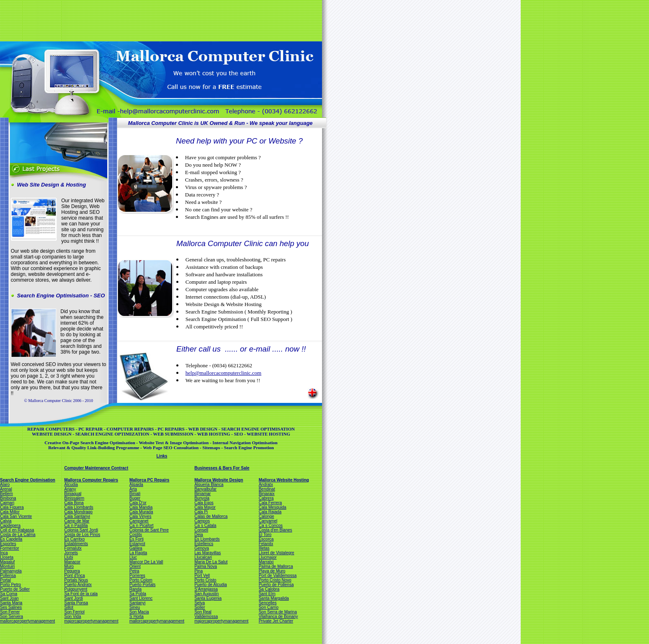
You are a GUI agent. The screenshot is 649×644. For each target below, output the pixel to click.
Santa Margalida (274, 598)
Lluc (133, 557)
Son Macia (139, 612)
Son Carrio (269, 607)
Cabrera (266, 498)
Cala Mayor (205, 507)
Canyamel (268, 521)
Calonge (266, 516)
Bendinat (267, 489)
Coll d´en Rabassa (17, 530)
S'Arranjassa (206, 589)
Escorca (266, 539)
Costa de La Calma (18, 535)
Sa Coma (9, 594)
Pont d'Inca (75, 576)
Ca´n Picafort (141, 525)
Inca (4, 553)
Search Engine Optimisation (28, 480)
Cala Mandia (141, 507)
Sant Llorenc (141, 598)
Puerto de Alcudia (211, 585)
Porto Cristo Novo (275, 580)
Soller (200, 607)
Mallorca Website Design (219, 480)
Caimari (7, 503)
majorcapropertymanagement (91, 621)
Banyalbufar (206, 489)
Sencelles (268, 603)
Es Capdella (11, 539)
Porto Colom (141, 580)
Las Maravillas (208, 553)
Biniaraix (267, 494)
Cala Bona (74, 503)
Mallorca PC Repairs (149, 480)
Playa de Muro (272, 571)
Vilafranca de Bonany (278, 616)
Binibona (8, 498)
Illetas (264, 548)
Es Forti (136, 539)
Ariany (70, 489)
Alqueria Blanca (209, 485)
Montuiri (7, 566)
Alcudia (71, 485)
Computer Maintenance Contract (96, 468)
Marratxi (266, 562)
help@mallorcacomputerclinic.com (223, 373)
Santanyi (137, 603)
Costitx (136, 535)
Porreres (137, 576)
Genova (202, 548)
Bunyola (202, 498)
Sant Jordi (73, 598)
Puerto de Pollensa (276, 585)
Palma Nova (206, 566)
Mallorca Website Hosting (284, 480)
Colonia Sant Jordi (81, 530)
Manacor (72, 562)
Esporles (8, 544)
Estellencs (204, 544)
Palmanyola (11, 571)
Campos (202, 521)
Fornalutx (73, 548)
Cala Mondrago (78, 512)
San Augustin (207, 594)
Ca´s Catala (206, 525)
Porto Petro (11, 585)
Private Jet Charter (276, 621)
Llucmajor (268, 557)
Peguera (72, 571)
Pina (199, 571)
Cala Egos (204, 503)
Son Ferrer (10, 612)
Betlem (6, 494)
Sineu (135, 607)
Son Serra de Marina (278, 612)
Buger (135, 498)
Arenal (6, 489)
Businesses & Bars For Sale (222, 468)
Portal (5, 580)
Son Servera (12, 616)
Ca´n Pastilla (76, 525)
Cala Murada (141, 512)
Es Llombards (207, 539)
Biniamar (203, 494)
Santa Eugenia (208, 598)
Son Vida (72, 616)
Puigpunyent (76, 589)
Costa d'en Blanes (275, 530)
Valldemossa (206, 616)
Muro (69, 566)
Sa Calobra (269, 589)
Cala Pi (201, 512)
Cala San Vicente (16, 516)
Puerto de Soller (15, 589)
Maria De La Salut (211, 562)
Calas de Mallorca (211, 516)
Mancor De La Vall (146, 562)
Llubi (69, 557)
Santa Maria (11, 603)
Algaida (136, 485)
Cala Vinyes (140, 516)
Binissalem (74, 498)
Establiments (76, 544)
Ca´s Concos (271, 525)
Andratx (266, 485)
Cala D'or (138, 503)
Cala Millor (10, 512)
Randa (135, 589)
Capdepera (10, 525)
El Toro (265, 535)
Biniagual (73, 494)
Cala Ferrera (270, 503)
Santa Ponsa (76, 603)
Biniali (135, 494)
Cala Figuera (12, 507)
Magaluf (7, 562)
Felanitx (266, 544)
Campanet (139, 521)
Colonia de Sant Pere (149, 530)
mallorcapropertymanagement (28, 621)
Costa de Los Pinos (82, 535)
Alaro (5, 485)
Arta (133, 489)
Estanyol (137, 544)
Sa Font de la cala (81, 594)
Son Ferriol (74, 612)
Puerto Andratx (78, 585)
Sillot (69, 607)
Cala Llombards (79, 507)
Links (162, 456)
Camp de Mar (77, 521)
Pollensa (8, 576)
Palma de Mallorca (276, 566)
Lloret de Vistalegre (276, 553)
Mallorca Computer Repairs (91, 480)
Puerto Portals (142, 585)
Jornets (71, 553)
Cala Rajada (270, 512)
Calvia (6, 521)
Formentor (10, 548)
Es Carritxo (74, 539)
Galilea (136, 548)
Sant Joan (9, 598)
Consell (201, 530)
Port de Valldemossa (278, 576)
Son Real (203, 612)
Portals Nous (76, 580)
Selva (200, 603)
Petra (134, 571)
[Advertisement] (160, 20)
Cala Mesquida (273, 507)
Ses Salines (11, 607)
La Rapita (138, 553)
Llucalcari (203, 557)
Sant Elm (267, 594)
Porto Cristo (206, 580)
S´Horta (136, 616)
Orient (135, 566)
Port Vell (202, 576)
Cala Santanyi (77, 516)
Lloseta (7, 557)
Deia (199, 535)
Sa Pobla (138, 594)
